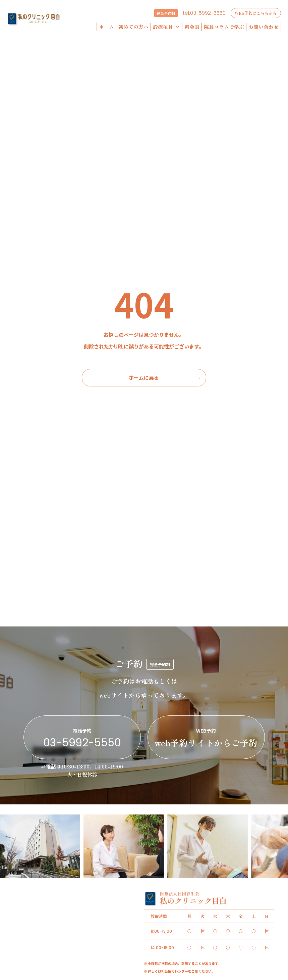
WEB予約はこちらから (256, 13)
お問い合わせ (264, 27)
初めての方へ (133, 27)
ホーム (106, 27)
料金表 (192, 27)
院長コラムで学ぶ (224, 27)
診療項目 (166, 27)
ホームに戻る (144, 378)
